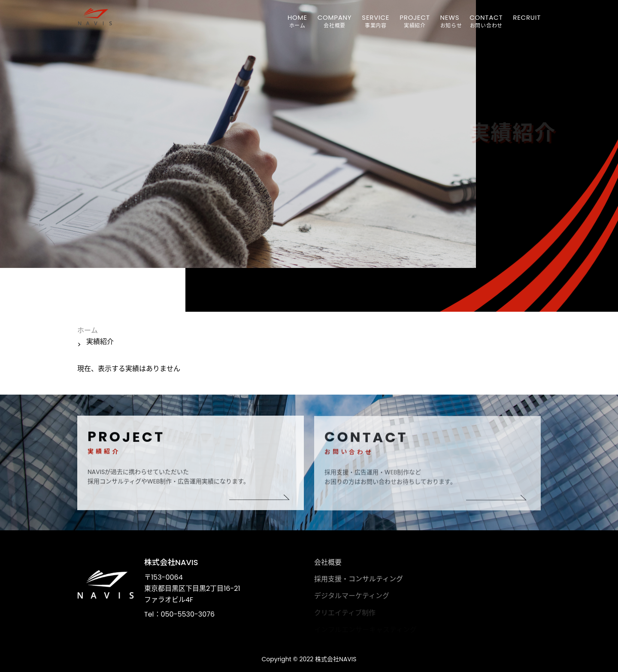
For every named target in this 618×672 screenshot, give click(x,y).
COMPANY (335, 17)
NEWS (450, 17)
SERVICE (376, 17)
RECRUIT (527, 17)
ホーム (88, 330)
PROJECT (415, 17)
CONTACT (486, 17)
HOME (297, 17)
